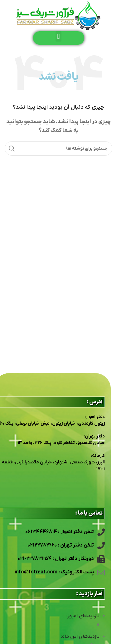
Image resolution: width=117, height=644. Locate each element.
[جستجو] (58, 148)
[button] (58, 36)
